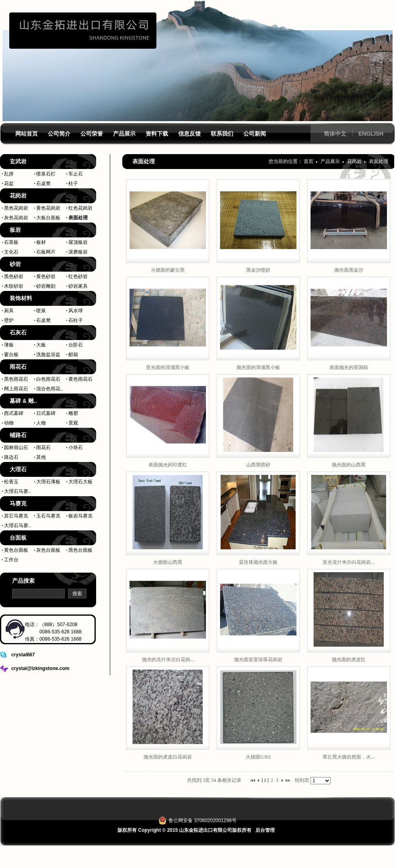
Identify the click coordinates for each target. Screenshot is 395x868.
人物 (41, 423)
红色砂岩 (78, 276)
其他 (41, 457)
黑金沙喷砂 (258, 270)
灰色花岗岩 (16, 218)
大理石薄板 (48, 482)
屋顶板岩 (78, 242)
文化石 (11, 252)
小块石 (76, 447)
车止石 (76, 174)
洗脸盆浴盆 (48, 355)
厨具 (9, 311)
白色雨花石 (48, 379)
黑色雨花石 (16, 379)
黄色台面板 (16, 550)
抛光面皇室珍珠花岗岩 (258, 660)
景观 (73, 423)
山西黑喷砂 (258, 465)
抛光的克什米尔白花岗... (168, 660)
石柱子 (76, 320)
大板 (41, 345)
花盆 (9, 183)
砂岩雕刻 (46, 286)
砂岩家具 (78, 286)
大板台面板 (48, 218)
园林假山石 (16, 447)
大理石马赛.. (17, 491)
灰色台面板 (48, 550)
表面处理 (78, 218)
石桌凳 (43, 183)
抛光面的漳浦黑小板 (258, 367)
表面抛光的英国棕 (349, 367)
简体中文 (335, 134)
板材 (41, 242)
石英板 (11, 242)
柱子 (73, 183)
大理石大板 (80, 482)
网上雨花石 (16, 389)
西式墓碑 (14, 413)
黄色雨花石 (80, 379)
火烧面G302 (258, 757)
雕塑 (73, 413)
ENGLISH (371, 134)
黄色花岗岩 (48, 208)
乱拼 (9, 174)
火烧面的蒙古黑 (168, 270)
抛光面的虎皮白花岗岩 (168, 757)
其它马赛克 (16, 516)
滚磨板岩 (78, 252)
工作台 (11, 560)
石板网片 (46, 252)
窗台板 (11, 355)
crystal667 (23, 655)
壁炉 (9, 320)
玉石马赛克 (48, 516)
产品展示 (331, 161)
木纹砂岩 (14, 286)
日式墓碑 (46, 413)
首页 (309, 161)
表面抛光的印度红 (168, 465)
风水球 (76, 311)
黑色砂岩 (14, 276)
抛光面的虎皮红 (349, 660)
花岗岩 (355, 161)
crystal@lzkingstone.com (40, 668)
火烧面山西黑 (168, 562)
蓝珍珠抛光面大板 (258, 562)
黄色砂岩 (46, 276)
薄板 (9, 345)
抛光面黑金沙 (349, 270)
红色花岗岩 (80, 208)
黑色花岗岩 (16, 208)
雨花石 (43, 447)
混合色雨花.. (50, 389)
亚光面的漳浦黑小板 (168, 367)
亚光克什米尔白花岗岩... (349, 562)
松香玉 (11, 482)
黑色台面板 (80, 550)
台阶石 (76, 345)
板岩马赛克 (80, 516)
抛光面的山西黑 (349, 465)
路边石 (11, 457)
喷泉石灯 (46, 174)
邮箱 (73, 355)
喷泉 (41, 311)
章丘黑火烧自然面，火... (349, 757)
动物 (9, 423)
